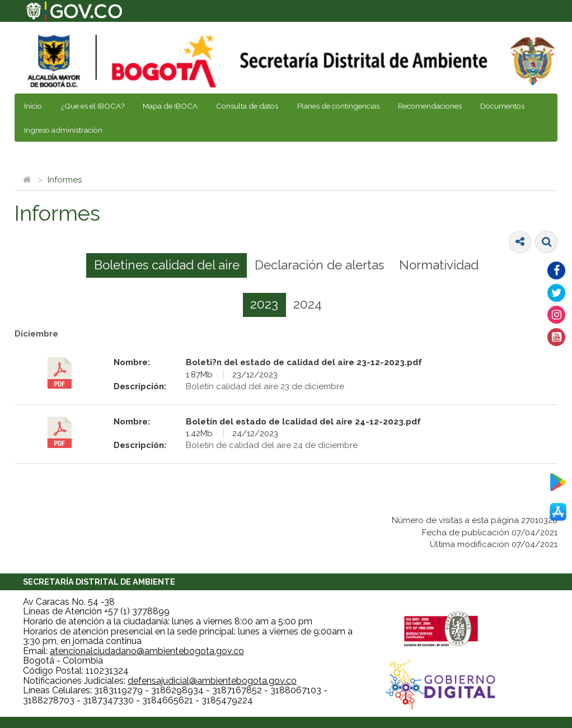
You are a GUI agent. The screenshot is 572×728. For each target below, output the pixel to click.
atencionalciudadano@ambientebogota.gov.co (147, 651)
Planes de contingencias (338, 106)
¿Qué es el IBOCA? (93, 106)
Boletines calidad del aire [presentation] (167, 265)
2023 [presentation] (264, 304)
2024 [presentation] (308, 304)
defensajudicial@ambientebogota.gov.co (212, 681)
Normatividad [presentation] (439, 265)
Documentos (502, 106)
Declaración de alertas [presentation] (319, 265)
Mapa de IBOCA (170, 106)
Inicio (33, 106)
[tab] (167, 265)
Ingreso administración (63, 130)
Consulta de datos (247, 106)
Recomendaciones (430, 106)
